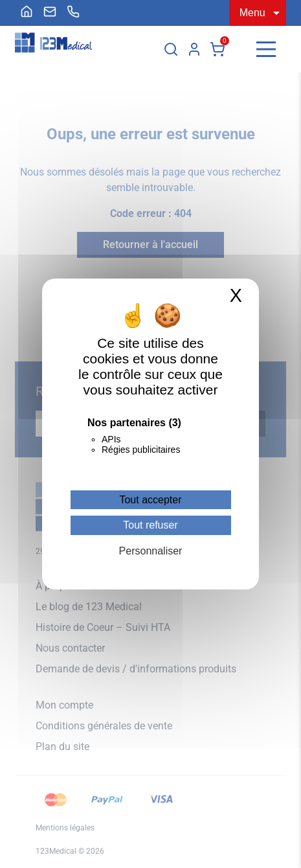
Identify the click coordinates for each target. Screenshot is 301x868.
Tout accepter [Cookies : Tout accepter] (150, 500)
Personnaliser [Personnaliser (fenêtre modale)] (151, 551)
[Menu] (266, 49)
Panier (217, 49)
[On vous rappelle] (73, 12)
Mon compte (194, 49)
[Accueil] (27, 12)
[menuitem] (27, 12)
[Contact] (50, 12)
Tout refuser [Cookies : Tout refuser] (150, 525)
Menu (252, 13)
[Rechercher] (171, 49)
